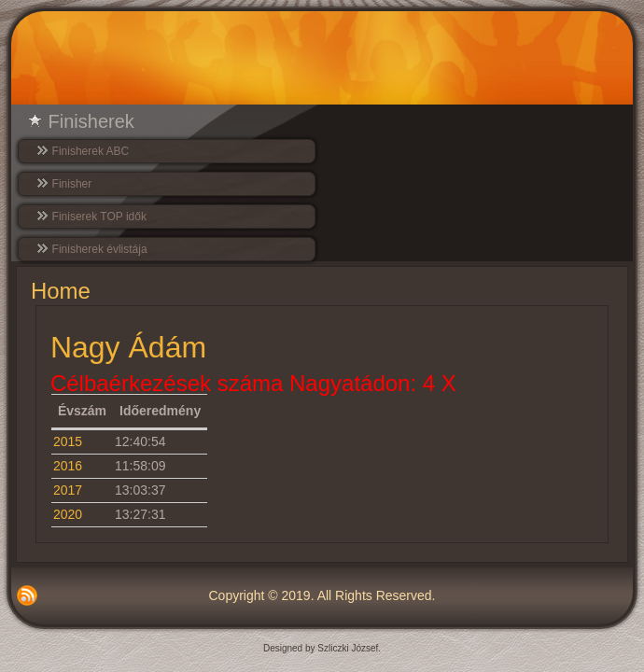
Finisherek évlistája (100, 249)
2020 (68, 514)
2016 (68, 466)
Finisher (72, 184)
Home (61, 291)
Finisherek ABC (91, 151)
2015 (68, 441)
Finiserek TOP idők (99, 217)
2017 (68, 490)
